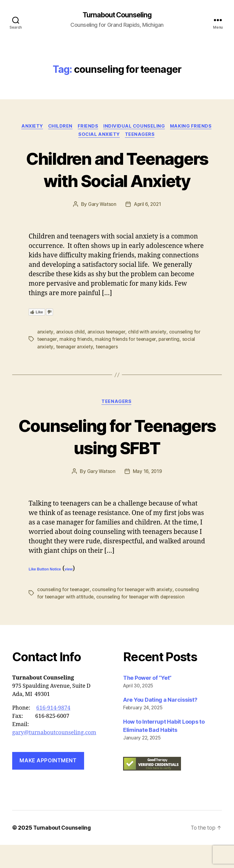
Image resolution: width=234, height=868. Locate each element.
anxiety (30, 127)
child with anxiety (148, 355)
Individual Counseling (136, 127)
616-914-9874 (53, 731)
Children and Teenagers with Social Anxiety (117, 181)
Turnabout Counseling (117, 15)
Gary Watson (101, 228)
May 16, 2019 (147, 495)
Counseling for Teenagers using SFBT (117, 460)
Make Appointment (48, 784)
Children (60, 127)
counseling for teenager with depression (142, 620)
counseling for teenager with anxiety (134, 613)
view (69, 593)
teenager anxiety (75, 370)
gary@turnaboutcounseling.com (54, 756)
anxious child (71, 355)
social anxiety (99, 136)
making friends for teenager (127, 362)
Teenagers (141, 136)
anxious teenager (107, 355)
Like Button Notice (45, 593)
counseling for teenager (64, 613)
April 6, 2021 (147, 228)
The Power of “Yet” (147, 701)
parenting (171, 362)
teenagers (108, 370)
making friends (194, 127)
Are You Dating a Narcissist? (160, 723)
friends (89, 127)
